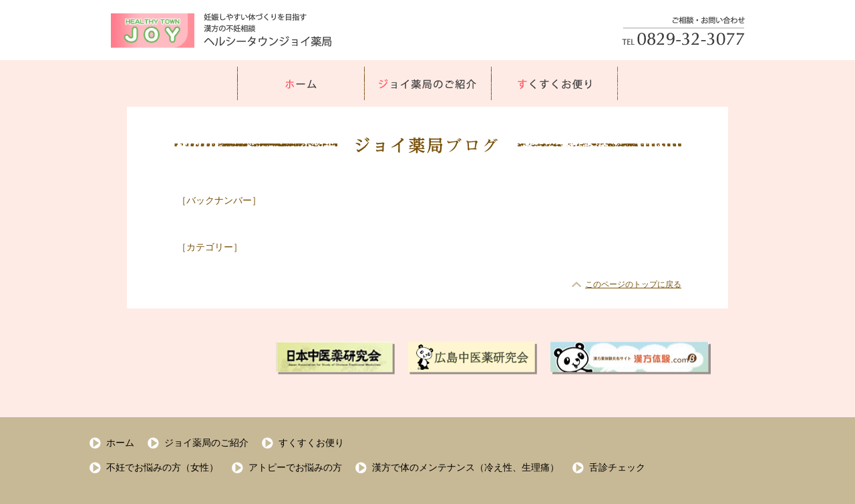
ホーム (120, 443)
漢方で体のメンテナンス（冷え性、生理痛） (466, 467)
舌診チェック (617, 467)
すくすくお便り (311, 443)
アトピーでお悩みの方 (295, 467)
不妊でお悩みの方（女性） (162, 467)
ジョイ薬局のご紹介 (206, 443)
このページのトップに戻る (633, 284)
